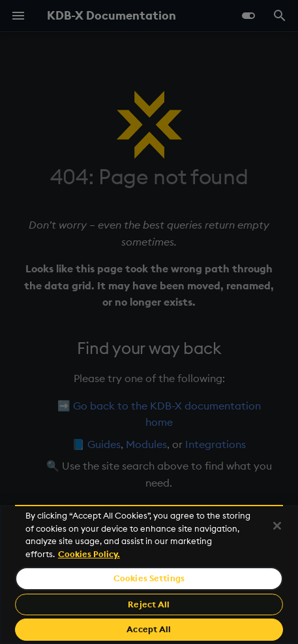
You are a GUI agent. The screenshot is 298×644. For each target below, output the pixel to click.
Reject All (149, 604)
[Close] (277, 526)
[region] (149, 574)
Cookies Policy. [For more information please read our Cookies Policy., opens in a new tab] (89, 554)
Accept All (149, 629)
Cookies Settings (149, 578)
